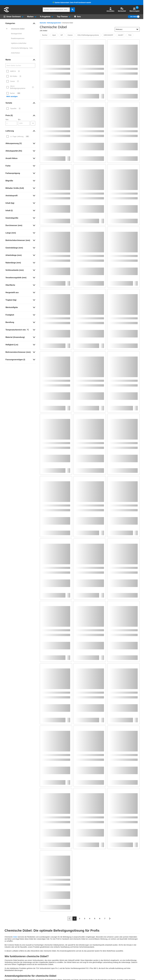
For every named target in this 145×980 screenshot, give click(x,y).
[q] (56, 10)
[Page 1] (75, 919)
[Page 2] (80, 919)
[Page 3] (85, 919)
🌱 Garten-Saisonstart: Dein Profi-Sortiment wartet (72, 3)
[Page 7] (105, 919)
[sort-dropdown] (127, 29)
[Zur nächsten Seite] (110, 919)
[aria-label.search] (73, 10)
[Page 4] (90, 919)
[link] (20, 23)
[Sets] (77, 17)
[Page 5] (95, 919)
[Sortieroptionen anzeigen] (137, 29)
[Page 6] (100, 919)
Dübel (15, 937)
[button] (110, 10)
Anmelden (110, 10)
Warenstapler (135, 10)
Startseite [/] (43, 23)
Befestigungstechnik (54, 23)
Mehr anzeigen (12, 96)
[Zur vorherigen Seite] (69, 919)
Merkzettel (122, 10)
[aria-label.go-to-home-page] (6, 12)
